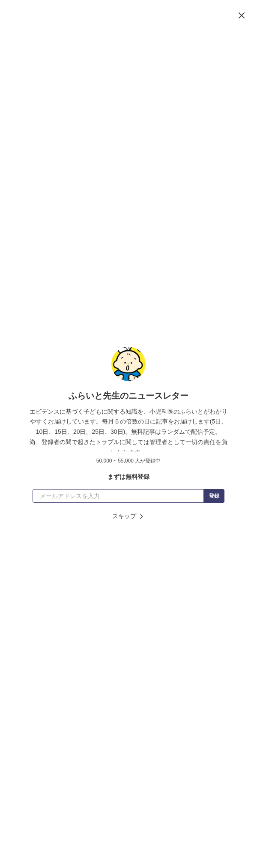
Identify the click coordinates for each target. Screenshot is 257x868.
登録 (214, 496)
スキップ (128, 516)
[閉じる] (242, 15)
